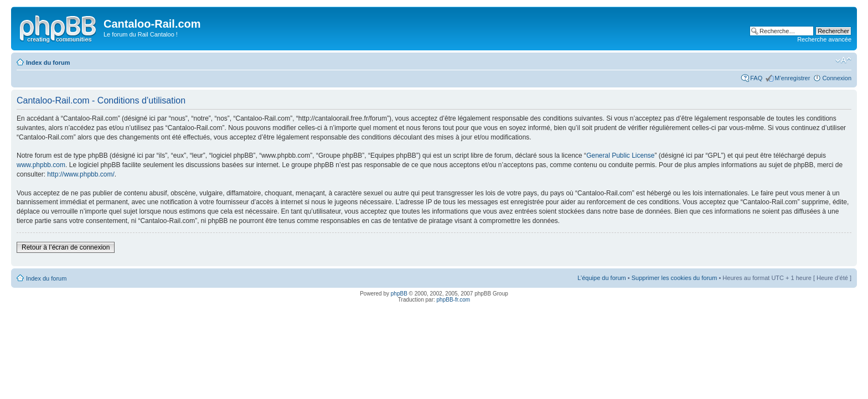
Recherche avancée (824, 39)
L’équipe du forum (601, 278)
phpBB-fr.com (454, 300)
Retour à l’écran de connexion (66, 247)
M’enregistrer (792, 78)
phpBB (399, 294)
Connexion (837, 78)
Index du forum (48, 63)
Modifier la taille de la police (843, 60)
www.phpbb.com (41, 165)
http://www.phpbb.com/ (81, 174)
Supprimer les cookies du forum (675, 278)
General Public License (620, 156)
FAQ (756, 78)
